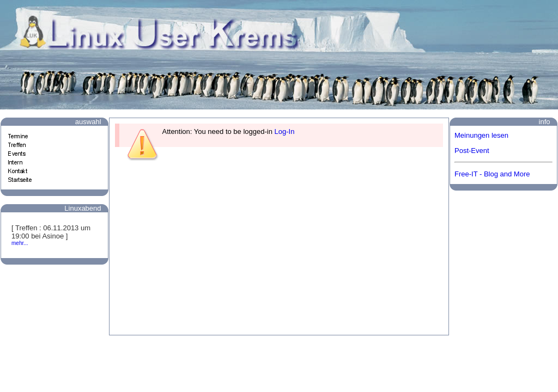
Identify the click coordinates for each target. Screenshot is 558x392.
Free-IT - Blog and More (492, 174)
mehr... (20, 243)
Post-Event (472, 151)
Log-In (285, 131)
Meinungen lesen (481, 135)
